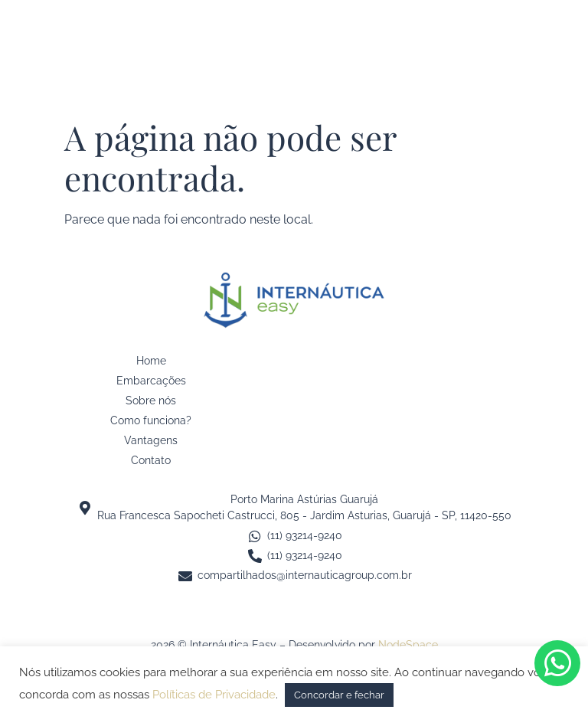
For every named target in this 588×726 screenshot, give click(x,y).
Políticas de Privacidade (214, 694)
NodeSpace (408, 645)
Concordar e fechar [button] (339, 695)
